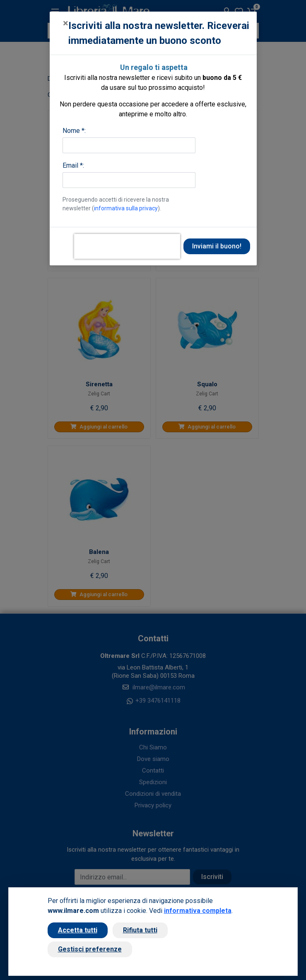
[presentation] (127, 246)
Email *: (73, 165)
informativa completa (198, 911)
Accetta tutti (78, 930)
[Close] (66, 23)
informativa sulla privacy (126, 208)
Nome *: (74, 131)
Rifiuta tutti (140, 930)
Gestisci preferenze (90, 949)
